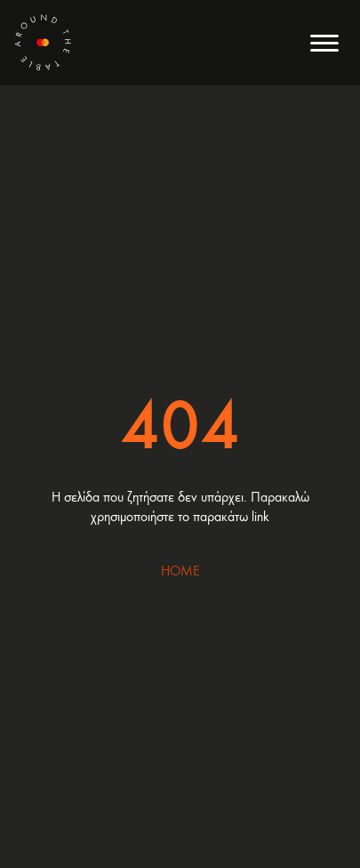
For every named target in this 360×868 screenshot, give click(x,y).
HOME (180, 570)
